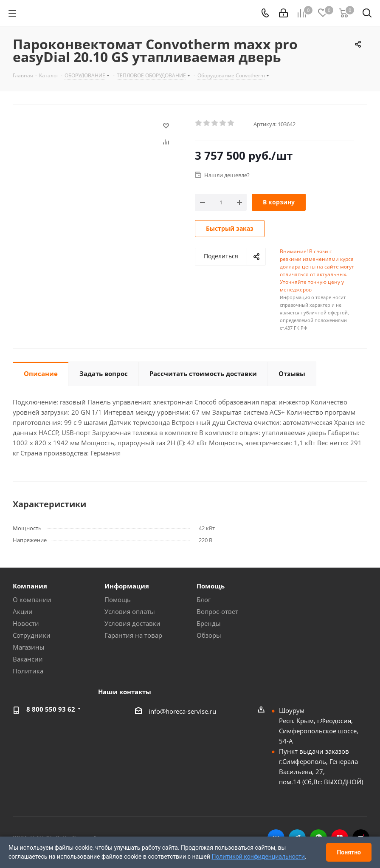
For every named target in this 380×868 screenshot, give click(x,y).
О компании (32, 599)
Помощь (118, 599)
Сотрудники (32, 635)
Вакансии (28, 659)
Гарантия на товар (133, 635)
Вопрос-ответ (217, 611)
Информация (127, 586)
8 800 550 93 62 (51, 709)
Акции (23, 611)
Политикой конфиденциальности (258, 857)
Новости (26, 623)
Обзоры (209, 635)
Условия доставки (132, 623)
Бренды (209, 623)
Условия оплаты (130, 611)
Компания (30, 586)
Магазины (29, 647)
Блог (204, 599)
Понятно (349, 852)
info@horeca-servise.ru (182, 711)
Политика (28, 671)
